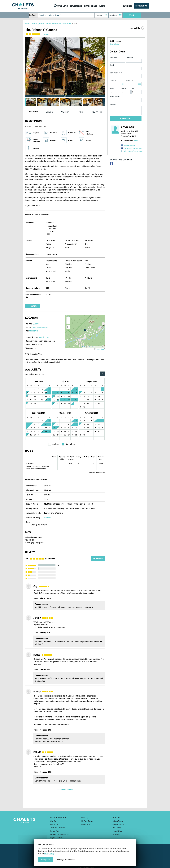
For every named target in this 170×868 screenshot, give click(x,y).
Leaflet (84, 347)
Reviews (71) (97, 112)
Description (33, 112)
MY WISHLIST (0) (62, 6)
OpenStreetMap (93, 347)
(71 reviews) (45, 34)
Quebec (36, 324)
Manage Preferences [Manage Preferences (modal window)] (66, 860)
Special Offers (117, 831)
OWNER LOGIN (128, 6)
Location (49, 112)
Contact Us (54, 824)
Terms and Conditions (58, 828)
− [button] (68, 322)
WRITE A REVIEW (98, 558)
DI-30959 (74, 24)
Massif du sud (44, 337)
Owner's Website (129, 145)
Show (136, 141)
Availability (65, 112)
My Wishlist (117, 834)
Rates (81, 112)
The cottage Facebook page (133, 148)
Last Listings (117, 828)
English (53, 838)
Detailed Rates (114, 44)
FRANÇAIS (102, 6)
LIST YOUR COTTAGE (141, 6)
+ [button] (68, 319)
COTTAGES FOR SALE (90, 6)
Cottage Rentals (118, 821)
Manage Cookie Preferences (60, 834)
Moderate (48, 517)
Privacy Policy (55, 831)
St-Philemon (34, 331)
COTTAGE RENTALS (76, 6)
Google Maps (100, 349)
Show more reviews (65, 790)
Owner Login (86, 824)
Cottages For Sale (118, 824)
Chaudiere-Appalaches (40, 327)
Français (60, 838)
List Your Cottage (87, 821)
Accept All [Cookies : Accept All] (45, 860)
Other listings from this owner (133, 151)
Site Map (53, 821)
